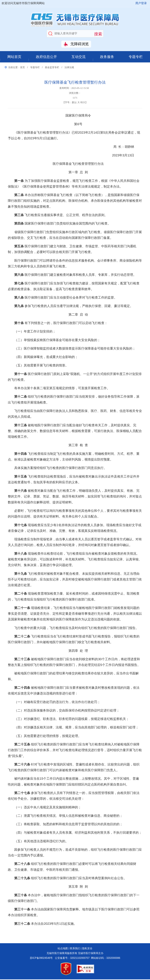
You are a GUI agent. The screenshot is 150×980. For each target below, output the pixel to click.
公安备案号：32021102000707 (72, 959)
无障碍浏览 (80, 44)
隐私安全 (87, 949)
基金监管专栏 (52, 68)
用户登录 (141, 3)
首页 (22, 68)
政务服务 (107, 57)
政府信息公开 (47, 57)
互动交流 (79, 57)
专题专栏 (136, 57)
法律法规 (69, 68)
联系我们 (75, 949)
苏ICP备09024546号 (41, 959)
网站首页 (14, 57)
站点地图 (63, 949)
